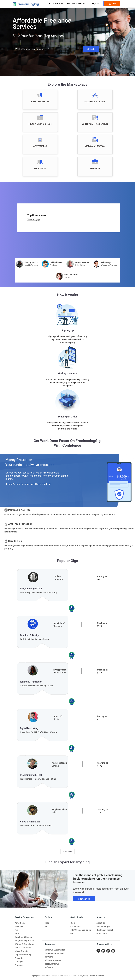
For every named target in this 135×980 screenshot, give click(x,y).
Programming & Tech (25, 941)
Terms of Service (97, 976)
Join (112, 4)
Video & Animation (23, 948)
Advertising (20, 923)
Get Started (84, 899)
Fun (17, 930)
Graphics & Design (23, 937)
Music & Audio (21, 951)
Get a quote (102, 934)
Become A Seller (76, 4)
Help (47, 923)
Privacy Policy (83, 976)
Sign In (95, 4)
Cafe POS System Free (55, 950)
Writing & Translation (25, 944)
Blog (73, 923)
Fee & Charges (103, 926)
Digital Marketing (23, 955)
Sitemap (19, 965)
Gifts (17, 934)
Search (91, 49)
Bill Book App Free (53, 960)
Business (19, 926)
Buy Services (56, 4)
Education (19, 958)
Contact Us (75, 926)
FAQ (46, 926)
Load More (67, 851)
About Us (101, 923)
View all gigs (34, 219)
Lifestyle (19, 962)
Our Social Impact (105, 930)
